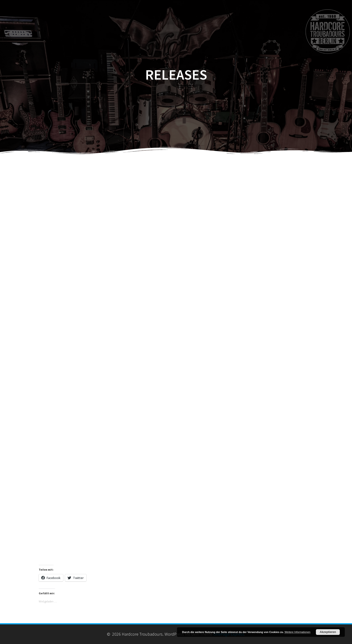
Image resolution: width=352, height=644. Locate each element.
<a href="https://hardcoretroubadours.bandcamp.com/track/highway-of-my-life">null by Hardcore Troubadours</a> (176, 476)
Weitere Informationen (297, 632)
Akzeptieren (328, 632)
